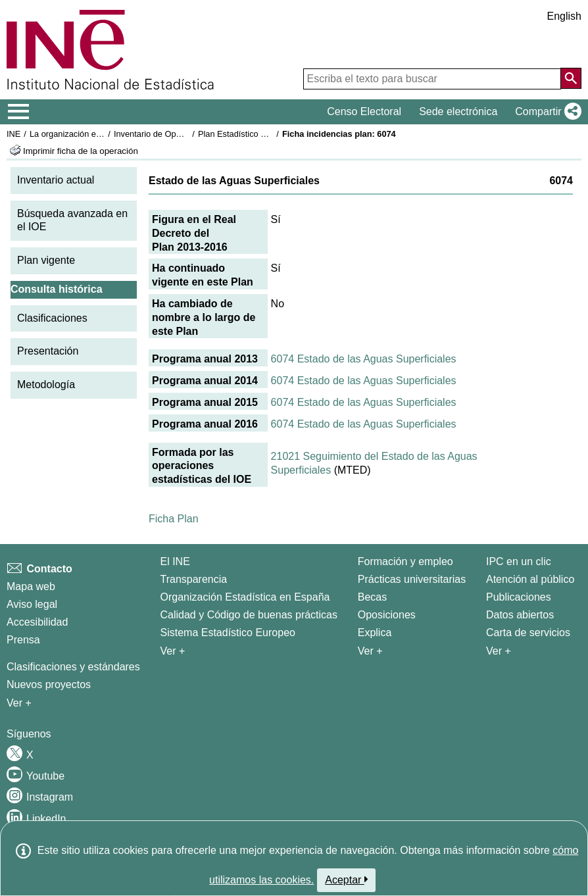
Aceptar (346, 880)
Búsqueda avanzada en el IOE (72, 220)
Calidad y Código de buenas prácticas (249, 615)
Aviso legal (32, 604)
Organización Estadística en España (245, 597)
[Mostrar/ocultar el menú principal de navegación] (19, 112)
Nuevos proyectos (49, 684)
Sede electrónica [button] (458, 112)
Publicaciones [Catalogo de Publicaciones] (519, 597)
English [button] (564, 16)
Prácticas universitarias (412, 579)
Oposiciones (387, 615)
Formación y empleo (405, 561)
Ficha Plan (174, 519)
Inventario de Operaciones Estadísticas (187, 134)
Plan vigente (46, 260)
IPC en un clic (519, 561)
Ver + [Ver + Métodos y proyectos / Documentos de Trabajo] (19, 703)
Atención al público (530, 579)
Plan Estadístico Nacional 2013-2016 (267, 134)
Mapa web (31, 586)
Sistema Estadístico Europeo (228, 633)
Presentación (48, 351)
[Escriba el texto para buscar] (432, 79)
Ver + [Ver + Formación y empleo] (370, 651)
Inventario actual (56, 180)
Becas (372, 597)
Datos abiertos (520, 615)
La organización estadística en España (102, 134)
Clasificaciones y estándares (73, 667)
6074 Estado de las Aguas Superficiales (364, 359)
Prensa (23, 640)
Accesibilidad (37, 622)
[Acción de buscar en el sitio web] (571, 78)
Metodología (46, 385)
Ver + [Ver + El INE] (173, 651)
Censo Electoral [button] (364, 112)
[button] (546, 112)
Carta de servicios (528, 633)
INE (13, 134)
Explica (375, 633)
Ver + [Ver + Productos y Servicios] (499, 651)
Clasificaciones (52, 318)
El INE (175, 561)
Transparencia (194, 579)
